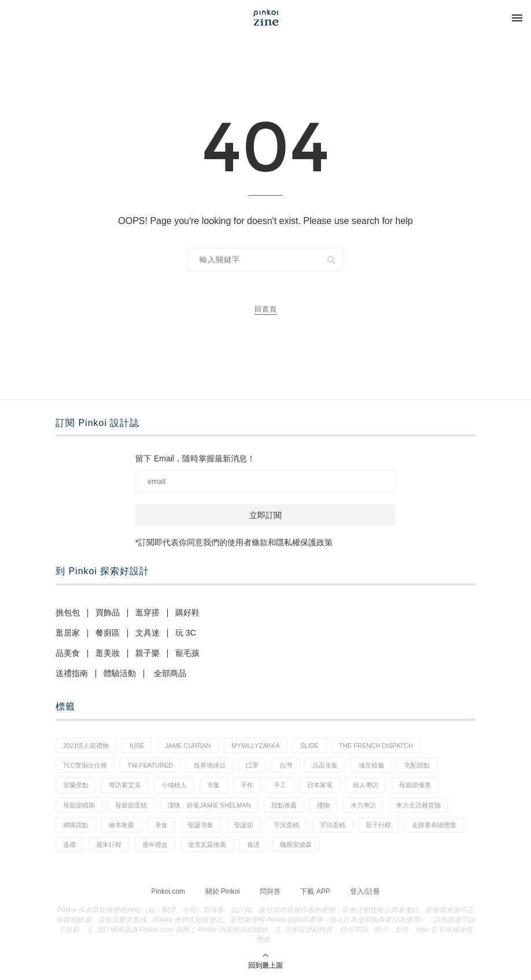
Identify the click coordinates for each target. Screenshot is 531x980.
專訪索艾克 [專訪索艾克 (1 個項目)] (125, 785)
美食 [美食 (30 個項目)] (161, 825)
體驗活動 (120, 673)
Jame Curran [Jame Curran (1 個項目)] (188, 746)
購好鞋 (187, 612)
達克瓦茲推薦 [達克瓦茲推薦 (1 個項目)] (207, 845)
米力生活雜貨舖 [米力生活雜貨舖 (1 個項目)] (418, 805)
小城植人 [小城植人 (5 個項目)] (174, 785)
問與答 (270, 891)
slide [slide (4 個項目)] (309, 746)
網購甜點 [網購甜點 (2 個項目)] (76, 825)
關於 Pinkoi (223, 891)
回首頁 (266, 309)
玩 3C (186, 633)
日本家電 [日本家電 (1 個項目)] (320, 785)
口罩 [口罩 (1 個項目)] (252, 765)
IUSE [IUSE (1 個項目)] (137, 746)
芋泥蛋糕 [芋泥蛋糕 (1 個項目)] (286, 825)
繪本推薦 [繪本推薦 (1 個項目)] (121, 825)
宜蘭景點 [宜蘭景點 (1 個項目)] (76, 785)
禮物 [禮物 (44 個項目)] (323, 805)
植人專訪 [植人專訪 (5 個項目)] (366, 785)
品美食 (68, 653)
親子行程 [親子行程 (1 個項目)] (378, 825)
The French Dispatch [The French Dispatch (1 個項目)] (376, 746)
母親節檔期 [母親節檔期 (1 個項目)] (79, 805)
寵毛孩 (187, 653)
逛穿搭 (147, 612)
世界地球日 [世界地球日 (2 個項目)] (210, 765)
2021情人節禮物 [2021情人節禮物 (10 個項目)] (86, 746)
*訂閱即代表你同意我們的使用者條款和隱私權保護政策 (234, 542)
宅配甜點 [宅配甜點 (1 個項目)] (417, 765)
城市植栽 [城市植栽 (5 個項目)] (371, 765)
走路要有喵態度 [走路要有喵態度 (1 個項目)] (434, 825)
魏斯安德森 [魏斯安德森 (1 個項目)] (296, 845)
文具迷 (147, 633)
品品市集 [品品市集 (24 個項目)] (325, 765)
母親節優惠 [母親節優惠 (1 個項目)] (415, 785)
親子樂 (147, 653)
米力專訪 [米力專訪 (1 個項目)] (363, 805)
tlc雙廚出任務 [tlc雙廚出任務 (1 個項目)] (85, 765)
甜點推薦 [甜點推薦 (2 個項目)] (284, 805)
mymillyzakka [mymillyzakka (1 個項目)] (256, 746)
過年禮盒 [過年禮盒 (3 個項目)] (155, 845)
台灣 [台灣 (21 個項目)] (286, 765)
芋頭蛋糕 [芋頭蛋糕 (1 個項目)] (333, 825)
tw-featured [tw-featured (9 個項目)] (150, 765)
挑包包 (68, 612)
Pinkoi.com (168, 891)
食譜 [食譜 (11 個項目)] (253, 845)
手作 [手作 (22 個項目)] (247, 785)
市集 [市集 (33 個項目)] (213, 785)
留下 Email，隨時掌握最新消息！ (195, 458)
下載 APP (315, 891)
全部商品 (170, 673)
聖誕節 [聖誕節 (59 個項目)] (244, 825)
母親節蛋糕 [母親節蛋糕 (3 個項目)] (131, 805)
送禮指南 (72, 673)
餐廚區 (108, 633)
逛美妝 (108, 653)
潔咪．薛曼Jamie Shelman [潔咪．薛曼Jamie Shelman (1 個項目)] (209, 805)
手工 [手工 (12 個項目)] (280, 785)
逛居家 (68, 633)
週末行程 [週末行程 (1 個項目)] (109, 845)
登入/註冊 (365, 891)
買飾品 (108, 612)
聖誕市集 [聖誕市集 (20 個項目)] (201, 825)
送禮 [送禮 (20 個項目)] (69, 845)
